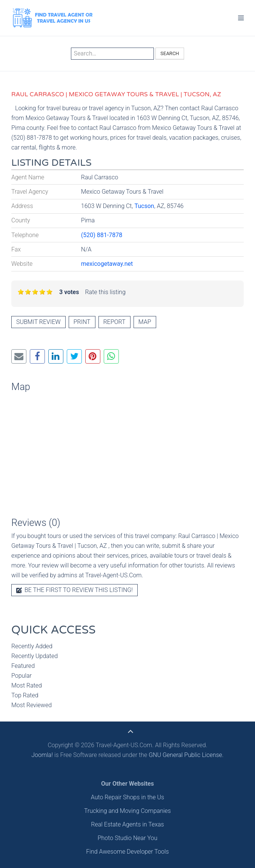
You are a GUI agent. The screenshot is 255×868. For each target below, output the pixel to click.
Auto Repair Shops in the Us (127, 797)
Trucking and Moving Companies (127, 811)
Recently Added (32, 646)
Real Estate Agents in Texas (127, 824)
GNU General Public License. (186, 755)
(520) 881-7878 (102, 235)
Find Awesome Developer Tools (127, 852)
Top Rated (25, 695)
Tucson (144, 206)
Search (170, 53)
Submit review (38, 322)
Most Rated (27, 685)
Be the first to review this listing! (75, 590)
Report (114, 322)
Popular (22, 676)
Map (145, 322)
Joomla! (42, 755)
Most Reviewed (31, 705)
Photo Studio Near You (128, 838)
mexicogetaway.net (107, 264)
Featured (23, 666)
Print (82, 322)
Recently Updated (35, 656)
